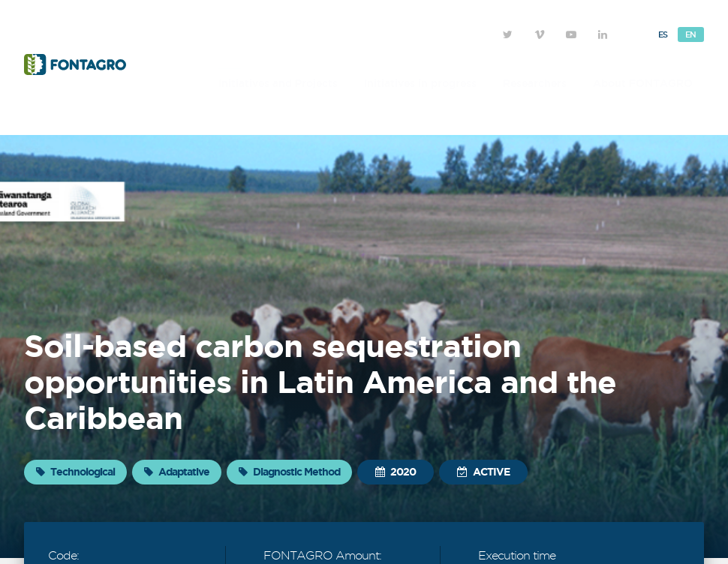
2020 (396, 472)
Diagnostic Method (289, 472)
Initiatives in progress (420, 83)
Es (663, 34)
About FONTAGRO (643, 83)
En (691, 34)
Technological (75, 472)
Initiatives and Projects (278, 83)
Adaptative (177, 472)
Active (483, 472)
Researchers (535, 83)
